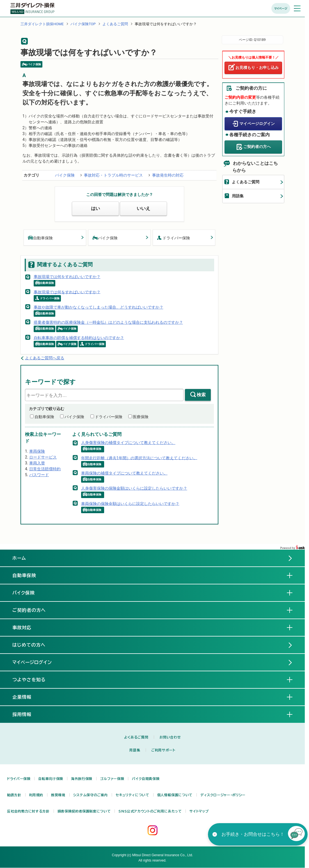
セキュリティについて (132, 795)
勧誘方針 (14, 795)
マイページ (281, 8)
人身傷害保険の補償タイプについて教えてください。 (128, 443)
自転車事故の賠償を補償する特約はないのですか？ (79, 337)
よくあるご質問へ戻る (45, 358)
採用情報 (26, 714)
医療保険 (141, 417)
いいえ (143, 208)
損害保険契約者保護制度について (84, 811)
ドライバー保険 (173, 238)
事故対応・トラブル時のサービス (113, 175)
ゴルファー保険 (112, 779)
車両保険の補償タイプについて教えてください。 (124, 473)
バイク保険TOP (83, 24)
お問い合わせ (170, 737)
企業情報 (26, 697)
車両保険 (37, 451)
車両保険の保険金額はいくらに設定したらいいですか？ (130, 503)
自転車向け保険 (51, 779)
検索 (201, 395)
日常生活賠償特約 (45, 469)
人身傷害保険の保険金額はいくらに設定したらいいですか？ (134, 488)
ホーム (19, 558)
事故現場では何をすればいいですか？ (67, 277)
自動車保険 (40, 238)
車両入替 (37, 463)
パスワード (39, 475)
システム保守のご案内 (91, 795)
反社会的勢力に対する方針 (28, 811)
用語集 (238, 196)
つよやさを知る (34, 679)
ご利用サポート (163, 750)
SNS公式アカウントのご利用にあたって (150, 811)
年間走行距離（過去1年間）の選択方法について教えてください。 (139, 458)
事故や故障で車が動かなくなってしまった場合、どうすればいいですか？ (99, 307)
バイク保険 (65, 175)
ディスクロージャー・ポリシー (223, 795)
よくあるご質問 (115, 24)
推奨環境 (58, 795)
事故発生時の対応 (168, 175)
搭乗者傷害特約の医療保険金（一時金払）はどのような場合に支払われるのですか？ (108, 322)
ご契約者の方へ (257, 147)
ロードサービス (43, 457)
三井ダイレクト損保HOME (42, 24)
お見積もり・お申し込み (257, 68)
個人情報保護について (175, 795)
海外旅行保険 (82, 779)
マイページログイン (257, 124)
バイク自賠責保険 (146, 779)
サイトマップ (199, 811)
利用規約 (36, 795)
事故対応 (26, 627)
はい (95, 208)
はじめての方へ (29, 645)
